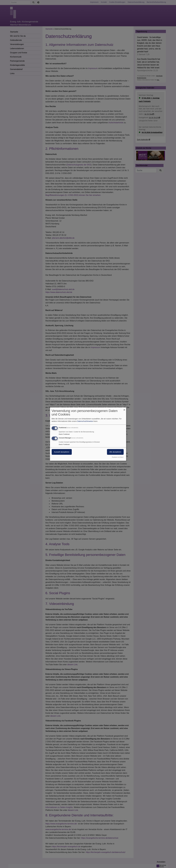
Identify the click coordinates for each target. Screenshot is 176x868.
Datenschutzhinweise (85, 421)
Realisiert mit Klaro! (118, 457)
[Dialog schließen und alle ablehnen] (124, 409)
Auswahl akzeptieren (62, 452)
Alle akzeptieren (115, 452)
